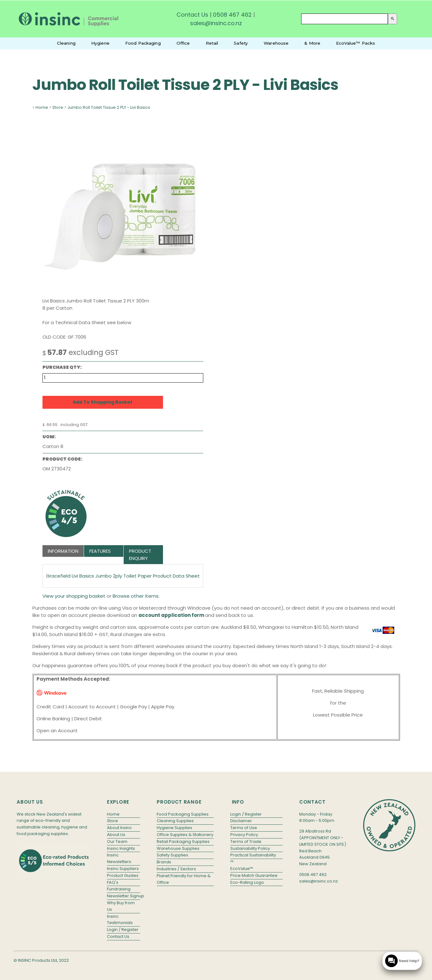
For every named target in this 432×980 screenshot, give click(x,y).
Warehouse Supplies (178, 848)
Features (100, 551)
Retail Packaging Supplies (183, 842)
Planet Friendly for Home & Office (184, 879)
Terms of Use (244, 828)
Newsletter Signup (123, 896)
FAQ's (113, 882)
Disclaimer (241, 821)
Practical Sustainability (253, 855)
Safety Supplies (172, 855)
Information (63, 551)
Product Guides (123, 875)
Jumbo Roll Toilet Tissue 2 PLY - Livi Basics (109, 107)
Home (42, 107)
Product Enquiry (140, 555)
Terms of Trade (246, 842)
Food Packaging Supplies (183, 814)
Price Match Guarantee (254, 875)
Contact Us (192, 15)
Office (183, 43)
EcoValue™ (242, 869)
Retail (212, 43)
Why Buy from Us (121, 906)
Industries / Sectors (176, 869)
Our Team (117, 842)
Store (58, 107)
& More (312, 43)
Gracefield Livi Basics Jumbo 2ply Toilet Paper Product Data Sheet (123, 576)
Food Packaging (143, 43)
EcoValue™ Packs (356, 43)
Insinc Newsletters (119, 858)
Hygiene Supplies (174, 828)
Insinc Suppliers (123, 869)
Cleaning (66, 43)
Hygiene (100, 43)
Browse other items (136, 596)
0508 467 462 (232, 15)
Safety (241, 43)
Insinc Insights (121, 848)
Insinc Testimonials (120, 920)
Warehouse (276, 43)
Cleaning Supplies (175, 821)
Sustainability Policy (250, 848)
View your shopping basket (74, 596)
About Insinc (119, 828)
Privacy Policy (244, 835)
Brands (164, 862)
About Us (116, 835)
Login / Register (123, 930)
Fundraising (119, 889)
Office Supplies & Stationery (185, 835)
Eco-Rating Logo (247, 882)
